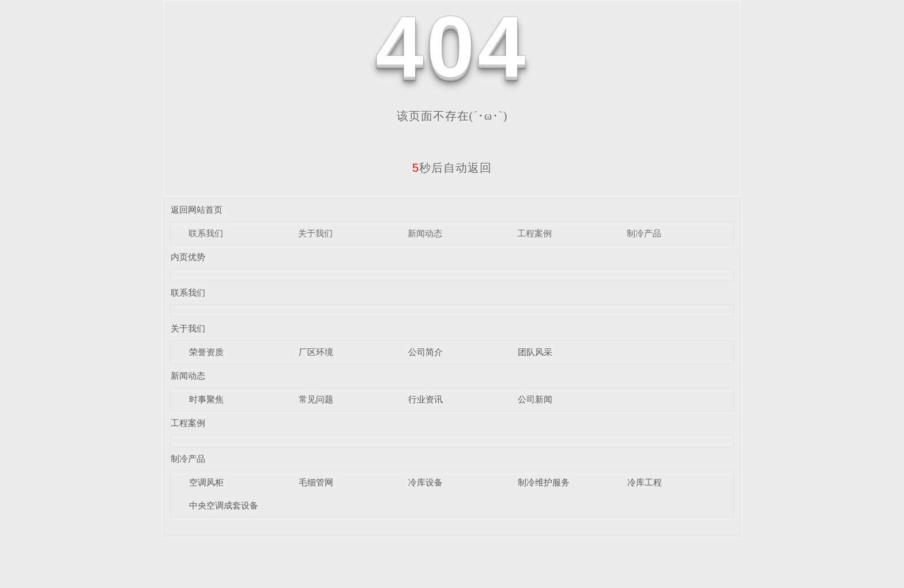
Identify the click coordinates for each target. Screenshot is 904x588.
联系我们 (206, 233)
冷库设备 (425, 482)
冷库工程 (645, 482)
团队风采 (535, 352)
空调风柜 (206, 482)
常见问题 (316, 399)
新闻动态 (425, 233)
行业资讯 (425, 399)
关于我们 (315, 233)
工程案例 (534, 233)
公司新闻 (535, 399)
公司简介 (425, 352)
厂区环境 (316, 352)
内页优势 (188, 257)
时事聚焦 (206, 399)
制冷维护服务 (544, 482)
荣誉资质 (206, 352)
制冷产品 (644, 233)
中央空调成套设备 (224, 505)
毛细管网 (316, 482)
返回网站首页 (197, 210)
